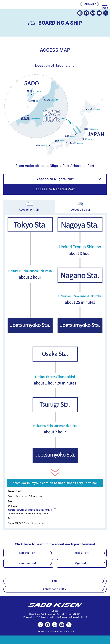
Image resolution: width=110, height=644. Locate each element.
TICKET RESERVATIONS (55, 640)
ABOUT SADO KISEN (55, 589)
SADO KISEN (55, 605)
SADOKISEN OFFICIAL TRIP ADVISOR (93, 13)
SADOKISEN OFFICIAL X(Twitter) (106, 13)
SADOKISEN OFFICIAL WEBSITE (26, 11)
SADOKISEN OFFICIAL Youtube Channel (99, 13)
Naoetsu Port (27, 563)
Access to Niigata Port (55, 179)
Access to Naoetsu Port (55, 189)
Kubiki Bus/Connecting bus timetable (30, 510)
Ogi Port (81, 563)
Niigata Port (27, 553)
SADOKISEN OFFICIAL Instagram (80, 13)
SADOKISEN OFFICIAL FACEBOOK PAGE (86, 13)
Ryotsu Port (81, 553)
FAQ (55, 581)
